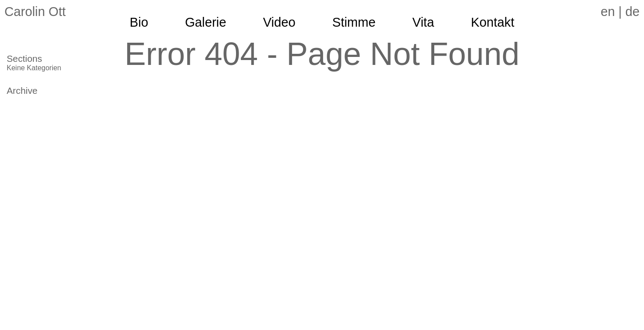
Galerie (206, 22)
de (632, 12)
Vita (423, 22)
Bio (139, 22)
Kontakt (493, 22)
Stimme (354, 22)
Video (279, 22)
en (608, 12)
